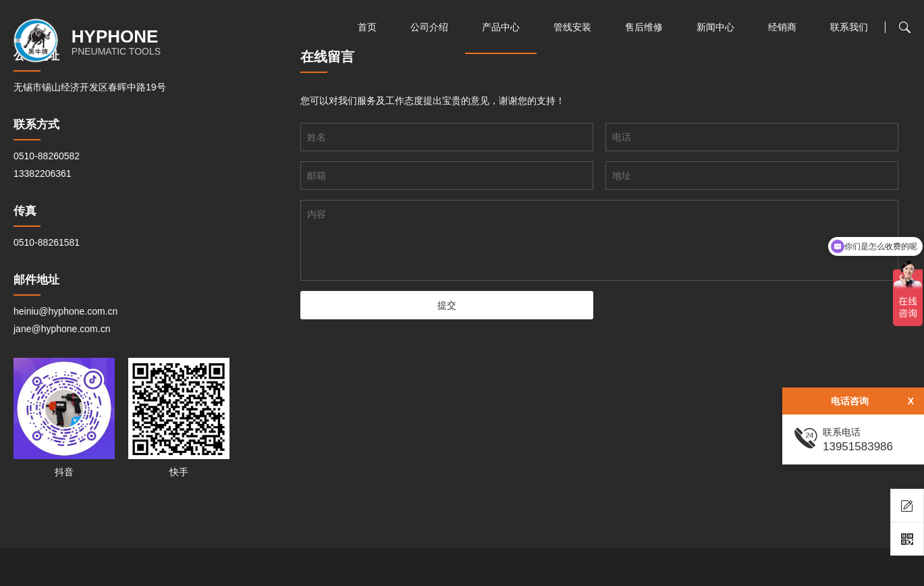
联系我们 (849, 27)
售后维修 (644, 27)
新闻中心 (715, 27)
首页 (367, 27)
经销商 (782, 27)
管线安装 (572, 27)
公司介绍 (429, 27)
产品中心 (501, 27)
